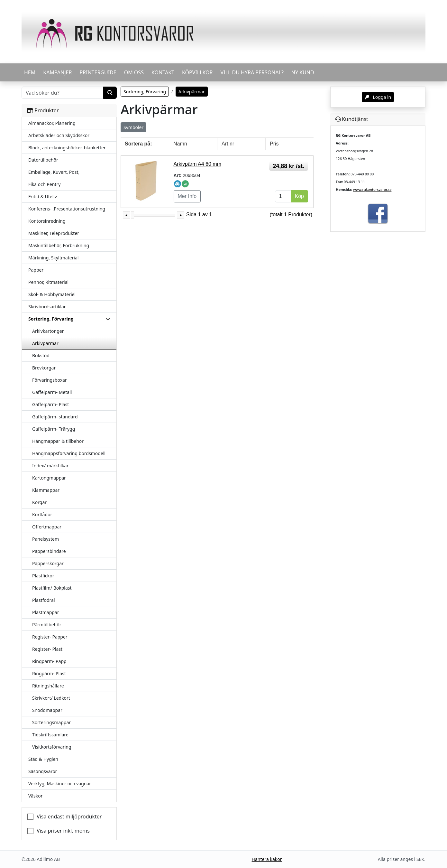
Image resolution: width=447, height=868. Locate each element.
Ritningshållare (48, 686)
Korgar (39, 502)
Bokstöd (41, 355)
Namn (180, 144)
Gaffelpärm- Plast (50, 404)
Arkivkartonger (48, 331)
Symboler (133, 127)
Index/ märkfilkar (50, 466)
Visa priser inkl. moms (63, 831)
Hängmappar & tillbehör (58, 441)
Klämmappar (46, 490)
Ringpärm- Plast (49, 673)
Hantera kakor (267, 859)
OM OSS (134, 72)
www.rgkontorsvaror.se (372, 189)
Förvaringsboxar (50, 380)
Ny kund (303, 72)
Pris (274, 144)
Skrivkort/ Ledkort (51, 698)
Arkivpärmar (45, 343)
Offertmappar (47, 527)
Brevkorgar (44, 368)
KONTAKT (163, 72)
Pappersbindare (49, 551)
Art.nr (228, 144)
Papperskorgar (48, 563)
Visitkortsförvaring (52, 747)
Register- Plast (47, 649)
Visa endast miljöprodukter (69, 817)
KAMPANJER (57, 72)
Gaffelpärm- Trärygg (54, 429)
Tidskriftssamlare (50, 735)
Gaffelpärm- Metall (52, 392)
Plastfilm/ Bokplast (52, 588)
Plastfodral (44, 600)
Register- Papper (50, 637)
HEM (30, 72)
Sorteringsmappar (51, 722)
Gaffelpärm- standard (55, 417)
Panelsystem (46, 539)
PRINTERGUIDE (98, 72)
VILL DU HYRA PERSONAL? (252, 72)
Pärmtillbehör (47, 625)
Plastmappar (46, 612)
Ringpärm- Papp (49, 661)
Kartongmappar (49, 478)
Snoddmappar (47, 710)
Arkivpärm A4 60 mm (197, 164)
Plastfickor (43, 576)
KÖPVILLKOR (197, 72)
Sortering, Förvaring (145, 92)
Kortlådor (42, 514)
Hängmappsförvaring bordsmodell (69, 453)
